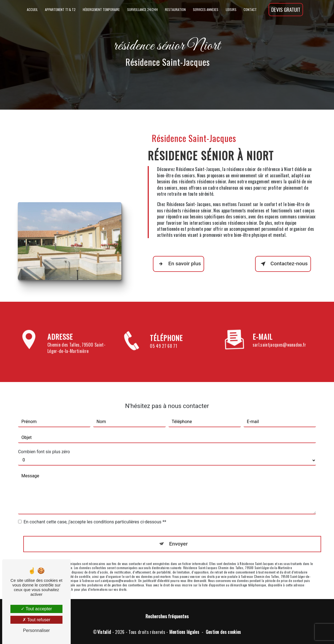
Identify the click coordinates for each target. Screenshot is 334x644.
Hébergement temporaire (101, 9)
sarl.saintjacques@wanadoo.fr (279, 337)
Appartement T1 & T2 (60, 9)
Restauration (175, 9)
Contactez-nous (283, 264)
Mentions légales (184, 632)
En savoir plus (179, 264)
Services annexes (206, 9)
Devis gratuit (286, 9)
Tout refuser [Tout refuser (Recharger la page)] (36, 620)
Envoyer (178, 536)
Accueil (32, 9)
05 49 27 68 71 (163, 354)
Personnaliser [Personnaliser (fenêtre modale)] (36, 630)
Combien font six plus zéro (44, 444)
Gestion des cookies (223, 632)
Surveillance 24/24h (142, 9)
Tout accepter (36, 609)
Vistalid (104, 632)
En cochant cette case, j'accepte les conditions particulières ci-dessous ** (95, 514)
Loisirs (231, 9)
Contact (250, 9)
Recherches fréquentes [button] (167, 616)
